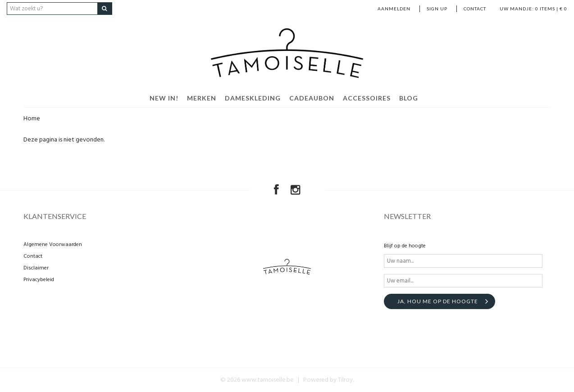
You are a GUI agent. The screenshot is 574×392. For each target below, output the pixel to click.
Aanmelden (394, 9)
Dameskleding (253, 98)
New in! (164, 98)
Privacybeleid (39, 280)
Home (32, 119)
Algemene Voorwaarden (53, 245)
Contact (475, 9)
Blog (409, 98)
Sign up (437, 9)
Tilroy (345, 380)
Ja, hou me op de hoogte (438, 301)
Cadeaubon (312, 98)
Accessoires (367, 98)
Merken (202, 98)
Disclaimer (36, 268)
